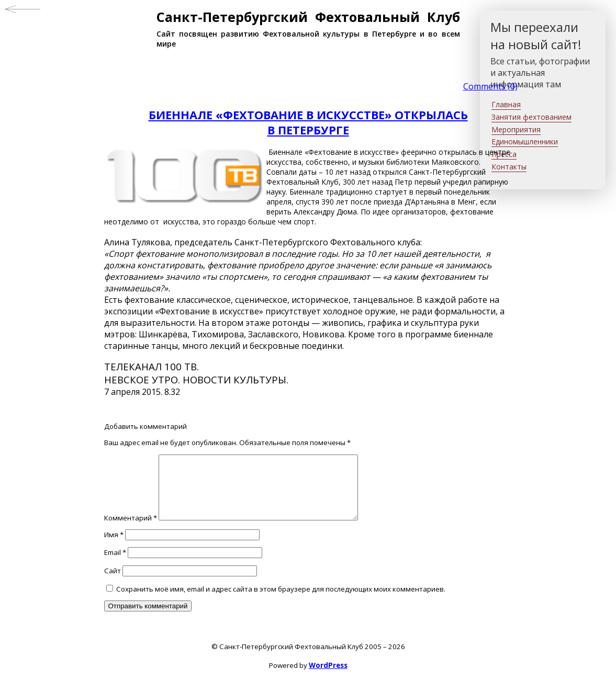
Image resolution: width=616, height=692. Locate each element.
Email (115, 565)
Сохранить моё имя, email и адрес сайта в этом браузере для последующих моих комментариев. (281, 602)
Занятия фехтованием (531, 117)
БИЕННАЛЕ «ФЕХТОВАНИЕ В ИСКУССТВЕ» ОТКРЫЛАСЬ (308, 115)
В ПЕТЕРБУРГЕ (308, 130)
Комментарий (131, 530)
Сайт (113, 583)
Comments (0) (490, 86)
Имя (114, 547)
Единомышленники (525, 141)
